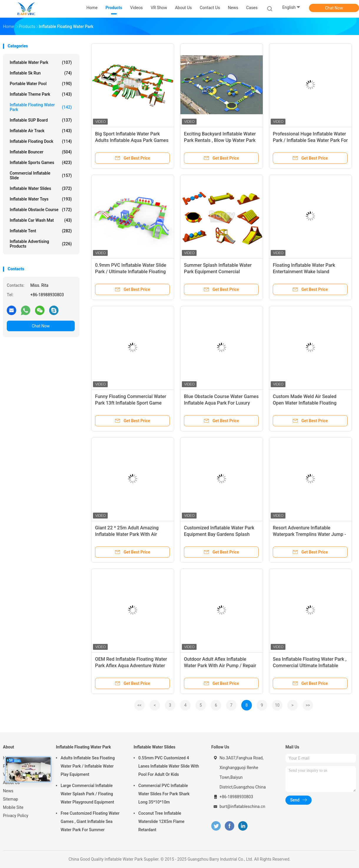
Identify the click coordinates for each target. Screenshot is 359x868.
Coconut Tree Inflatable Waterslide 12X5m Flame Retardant (161, 821)
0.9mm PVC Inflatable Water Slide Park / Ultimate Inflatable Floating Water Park (131, 272)
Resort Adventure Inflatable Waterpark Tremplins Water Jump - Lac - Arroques (309, 534)
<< (139, 705)
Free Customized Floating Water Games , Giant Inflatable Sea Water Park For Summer (90, 821)
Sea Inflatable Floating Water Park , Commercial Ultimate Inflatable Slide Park (310, 666)
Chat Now (334, 8)
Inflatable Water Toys (41, 199)
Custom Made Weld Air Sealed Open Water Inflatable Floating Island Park (305, 403)
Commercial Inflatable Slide (41, 175)
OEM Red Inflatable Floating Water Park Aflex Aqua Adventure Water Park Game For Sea (131, 666)
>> (308, 705)
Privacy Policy (16, 816)
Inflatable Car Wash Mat (41, 220)
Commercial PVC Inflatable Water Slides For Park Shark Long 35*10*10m (164, 794)
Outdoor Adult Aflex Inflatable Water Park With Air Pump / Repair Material (220, 666)
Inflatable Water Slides (41, 188)
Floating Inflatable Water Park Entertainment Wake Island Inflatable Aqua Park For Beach (305, 272)
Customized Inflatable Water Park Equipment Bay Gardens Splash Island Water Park (219, 534)
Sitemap (10, 799)
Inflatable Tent (41, 231)
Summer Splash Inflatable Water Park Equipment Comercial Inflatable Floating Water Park (218, 272)
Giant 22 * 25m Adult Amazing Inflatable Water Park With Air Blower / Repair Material (127, 534)
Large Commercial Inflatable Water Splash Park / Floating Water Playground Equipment (87, 794)
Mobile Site (13, 807)
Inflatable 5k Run (41, 73)
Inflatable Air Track (41, 131)
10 (277, 705)
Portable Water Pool (41, 84)
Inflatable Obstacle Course (41, 210)
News (8, 791)
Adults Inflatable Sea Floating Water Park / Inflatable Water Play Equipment (88, 766)
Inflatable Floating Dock (41, 141)
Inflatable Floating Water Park (41, 107)
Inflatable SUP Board (41, 120)
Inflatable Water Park (41, 62)
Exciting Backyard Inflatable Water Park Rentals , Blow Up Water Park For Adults (220, 140)
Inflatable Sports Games (41, 163)
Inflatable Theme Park (41, 94)
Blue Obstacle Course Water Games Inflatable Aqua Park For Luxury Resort (221, 403)
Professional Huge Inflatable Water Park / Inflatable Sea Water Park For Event (310, 140)
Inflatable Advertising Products (41, 244)
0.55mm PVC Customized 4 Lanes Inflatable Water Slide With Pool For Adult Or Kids (169, 766)
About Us (11, 783)
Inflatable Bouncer (41, 152)
